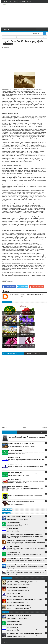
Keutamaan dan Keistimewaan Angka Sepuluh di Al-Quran (21, 541)
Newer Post (4, 427)
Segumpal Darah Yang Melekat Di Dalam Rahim (18, 559)
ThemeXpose (43, 642)
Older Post (45, 427)
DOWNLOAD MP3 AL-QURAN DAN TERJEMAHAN (19, 516)
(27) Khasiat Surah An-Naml (14, 522)
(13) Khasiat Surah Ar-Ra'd (13, 553)
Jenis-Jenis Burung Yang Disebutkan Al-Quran (18, 605)
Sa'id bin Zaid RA (7, 283)
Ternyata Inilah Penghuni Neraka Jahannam (18, 587)
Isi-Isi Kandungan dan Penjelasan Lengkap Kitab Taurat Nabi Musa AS (24, 535)
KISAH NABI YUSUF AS (13, 528)
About (10, 2)
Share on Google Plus (36, 287)
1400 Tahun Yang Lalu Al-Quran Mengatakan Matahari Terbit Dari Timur (24, 599)
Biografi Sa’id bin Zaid (8, 282)
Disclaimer (29, 2)
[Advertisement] (32, 15)
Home (5, 2)
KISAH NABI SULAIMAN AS (14, 547)
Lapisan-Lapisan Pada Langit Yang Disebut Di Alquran (20, 565)
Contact (15, 2)
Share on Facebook (9, 287)
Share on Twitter (22, 287)
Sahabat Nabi (6, 48)
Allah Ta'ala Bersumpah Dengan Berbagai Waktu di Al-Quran (22, 581)
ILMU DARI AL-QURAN (16, 642)
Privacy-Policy (22, 2)
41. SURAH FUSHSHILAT (13, 571)
